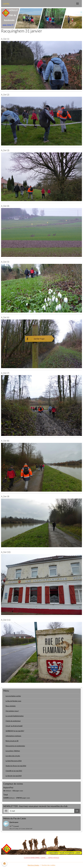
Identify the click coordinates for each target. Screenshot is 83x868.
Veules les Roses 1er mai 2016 (16, 766)
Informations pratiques (13, 736)
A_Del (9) (5, 496)
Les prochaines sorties (13, 696)
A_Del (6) (5, 317)
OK (77, 811)
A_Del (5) (5, 262)
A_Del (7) (5, 373)
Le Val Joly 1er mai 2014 (14, 776)
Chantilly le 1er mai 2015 (14, 771)
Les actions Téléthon (13, 751)
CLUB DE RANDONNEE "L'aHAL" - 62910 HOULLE (41, 858)
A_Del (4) (5, 206)
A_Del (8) (5, 441)
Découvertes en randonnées (15, 746)
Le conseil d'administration (15, 716)
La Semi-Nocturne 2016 (14, 761)
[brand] (6, 4)
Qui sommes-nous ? (12, 711)
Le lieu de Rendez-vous (13, 701)
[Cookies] (5, 864)
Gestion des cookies (48, 865)
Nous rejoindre (11, 706)
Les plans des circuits (13, 756)
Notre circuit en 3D (12, 741)
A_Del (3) (5, 150)
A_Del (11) (6, 620)
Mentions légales (33, 865)
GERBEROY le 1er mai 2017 (15, 731)
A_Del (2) (5, 95)
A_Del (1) (5, 39)
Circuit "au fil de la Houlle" (14, 726)
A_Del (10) (6, 552)
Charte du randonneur (13, 721)
